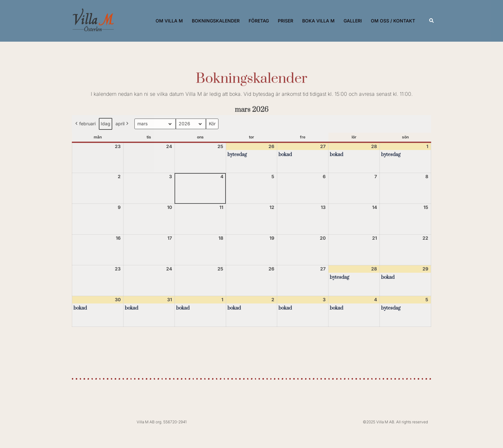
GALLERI (353, 21)
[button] (432, 21)
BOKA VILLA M (318, 21)
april (123, 124)
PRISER (286, 21)
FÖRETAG (259, 21)
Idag (106, 124)
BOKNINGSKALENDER (216, 21)
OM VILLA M (169, 21)
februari (85, 124)
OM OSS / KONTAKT (393, 21)
